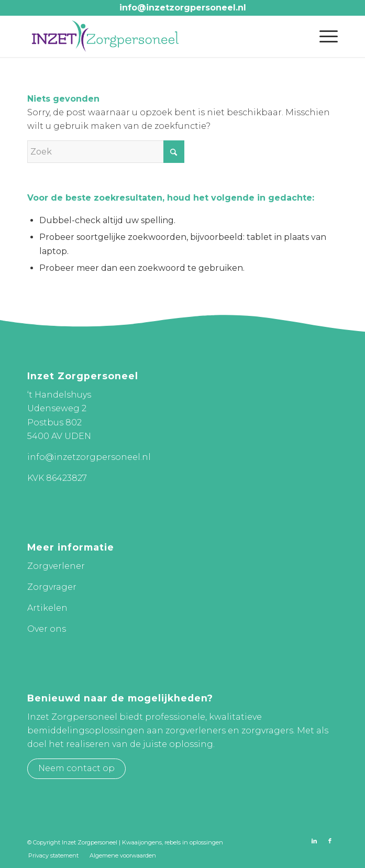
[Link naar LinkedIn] (314, 841)
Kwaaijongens (142, 842)
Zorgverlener (56, 566)
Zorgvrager (52, 587)
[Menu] (323, 36)
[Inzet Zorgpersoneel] (151, 36)
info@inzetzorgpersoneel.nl (183, 8)
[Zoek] (106, 152)
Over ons (47, 629)
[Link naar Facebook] (330, 841)
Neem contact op (76, 768)
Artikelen (47, 608)
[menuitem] (323, 36)
